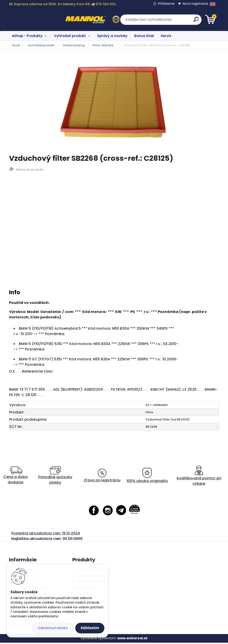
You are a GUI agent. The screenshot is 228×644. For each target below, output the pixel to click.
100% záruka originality (147, 477)
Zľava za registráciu (102, 477)
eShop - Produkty (27, 36)
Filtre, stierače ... (104, 45)
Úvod (16, 45)
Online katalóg (73, 45)
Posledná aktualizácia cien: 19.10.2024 (46, 534)
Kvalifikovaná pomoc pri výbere (199, 477)
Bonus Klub (144, 36)
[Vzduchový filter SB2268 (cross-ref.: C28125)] (114, 102)
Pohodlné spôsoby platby (55, 477)
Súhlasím (90, 628)
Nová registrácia (195, 4)
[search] (168, 21)
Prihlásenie (166, 4)
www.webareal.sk (132, 639)
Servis (166, 36)
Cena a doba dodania (15, 477)
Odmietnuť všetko (53, 628)
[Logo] (37, 20)
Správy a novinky (112, 36)
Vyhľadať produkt (70, 36)
